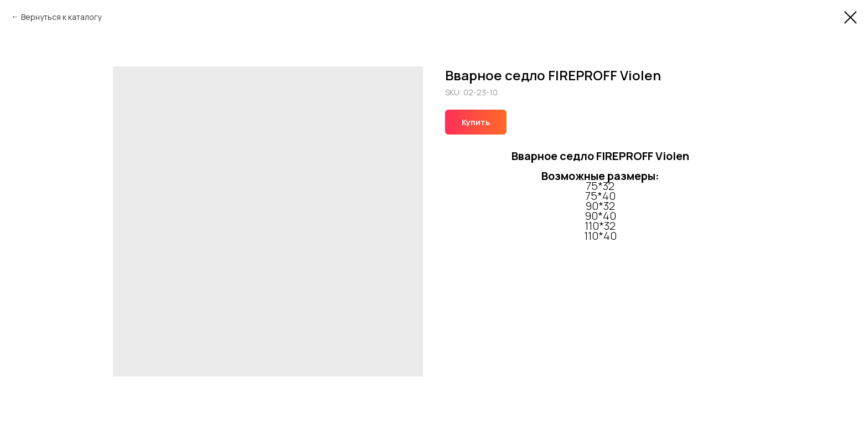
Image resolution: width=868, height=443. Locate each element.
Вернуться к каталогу (61, 17)
